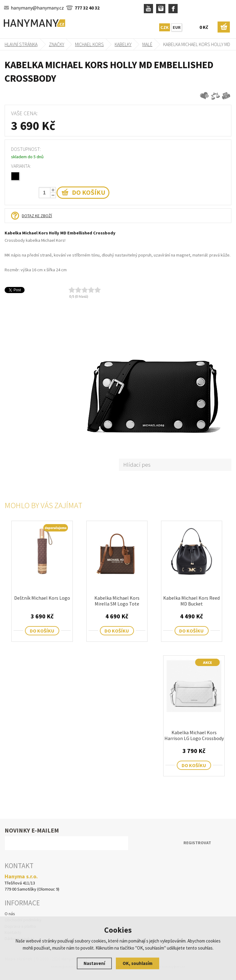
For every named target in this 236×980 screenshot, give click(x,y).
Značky (57, 44)
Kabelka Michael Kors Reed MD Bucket (191, 601)
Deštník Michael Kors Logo (42, 598)
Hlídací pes (137, 465)
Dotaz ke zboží (37, 216)
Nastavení (94, 963)
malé (147, 44)
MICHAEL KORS (89, 44)
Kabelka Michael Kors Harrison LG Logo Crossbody (194, 735)
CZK (165, 27)
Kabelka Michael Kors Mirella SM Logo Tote (117, 601)
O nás (10, 914)
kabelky (123, 44)
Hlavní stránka (21, 44)
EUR (177, 27)
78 (12, 176)
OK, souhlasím (138, 963)
